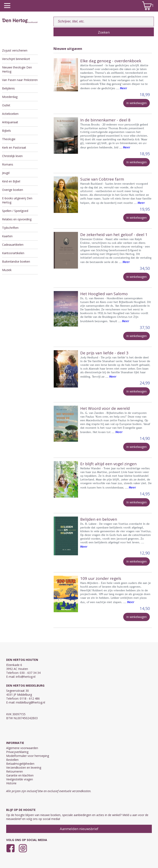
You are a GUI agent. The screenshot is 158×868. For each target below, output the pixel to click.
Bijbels (6, 131)
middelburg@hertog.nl (30, 702)
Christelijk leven (12, 156)
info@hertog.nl (26, 677)
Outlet (6, 105)
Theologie (9, 139)
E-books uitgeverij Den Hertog (17, 200)
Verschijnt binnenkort (16, 59)
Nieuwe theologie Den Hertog (17, 69)
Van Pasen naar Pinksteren (20, 80)
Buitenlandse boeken (16, 261)
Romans (8, 164)
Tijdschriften (10, 228)
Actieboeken (10, 114)
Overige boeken (13, 190)
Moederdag (10, 97)
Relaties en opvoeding (17, 219)
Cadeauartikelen (13, 245)
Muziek (7, 270)
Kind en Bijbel (11, 181)
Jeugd (6, 173)
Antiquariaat (10, 122)
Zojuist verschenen (15, 50)
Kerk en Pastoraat (14, 147)
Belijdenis (8, 88)
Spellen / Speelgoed (15, 211)
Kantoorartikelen (13, 253)
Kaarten (7, 236)
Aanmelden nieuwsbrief (79, 829)
